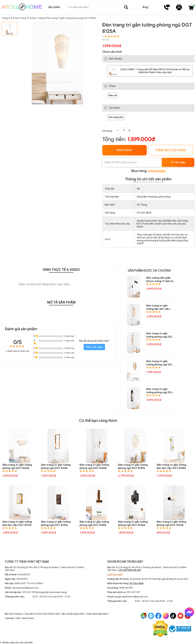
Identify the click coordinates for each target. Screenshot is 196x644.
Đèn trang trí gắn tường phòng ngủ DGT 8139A (133, 466)
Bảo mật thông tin (14, 614)
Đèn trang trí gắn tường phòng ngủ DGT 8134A (133, 523)
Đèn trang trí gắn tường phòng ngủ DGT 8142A (17, 466)
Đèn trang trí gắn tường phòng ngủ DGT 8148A (160, 391)
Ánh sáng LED (116, 117)
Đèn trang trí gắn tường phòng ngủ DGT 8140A (94, 466)
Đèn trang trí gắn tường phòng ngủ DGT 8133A (171, 523)
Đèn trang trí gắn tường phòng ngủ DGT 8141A (56, 466)
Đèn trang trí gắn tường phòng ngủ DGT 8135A (94, 523)
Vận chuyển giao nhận (73, 614)
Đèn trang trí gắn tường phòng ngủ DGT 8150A (160, 363)
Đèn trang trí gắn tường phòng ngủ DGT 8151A (160, 335)
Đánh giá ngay (94, 347)
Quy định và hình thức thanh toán (42, 614)
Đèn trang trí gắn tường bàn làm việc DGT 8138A (171, 466)
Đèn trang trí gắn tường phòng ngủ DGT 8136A (56, 523)
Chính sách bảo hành (97, 614)
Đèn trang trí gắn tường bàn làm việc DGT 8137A (17, 523)
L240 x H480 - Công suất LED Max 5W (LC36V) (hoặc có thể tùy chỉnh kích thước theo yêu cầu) (155, 71)
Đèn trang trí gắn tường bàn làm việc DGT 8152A (158, 307)
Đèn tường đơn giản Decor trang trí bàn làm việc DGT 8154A (161, 280)
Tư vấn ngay (178, 162)
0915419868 (157, 171)
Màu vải (113, 95)
